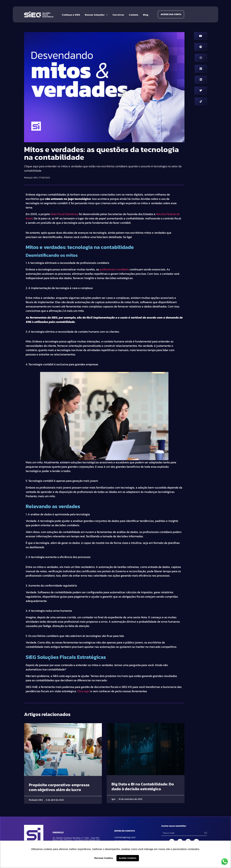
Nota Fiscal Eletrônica (64, 214)
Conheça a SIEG (71, 15)
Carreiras (118, 15)
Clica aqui (83, 691)
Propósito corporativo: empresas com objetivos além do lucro (59, 787)
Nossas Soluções (96, 15)
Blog (146, 15)
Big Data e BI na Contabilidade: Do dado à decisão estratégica (143, 786)
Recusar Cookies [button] (104, 858)
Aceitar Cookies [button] (128, 858)
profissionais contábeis (114, 269)
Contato (134, 15)
